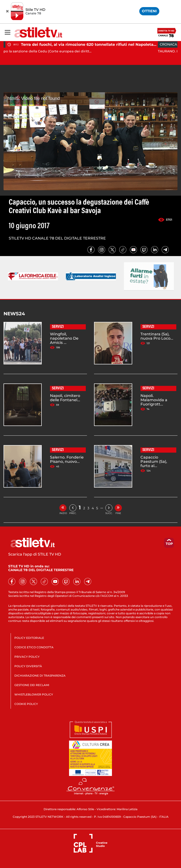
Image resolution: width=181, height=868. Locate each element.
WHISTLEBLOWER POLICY (34, 694)
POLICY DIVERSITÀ (28, 666)
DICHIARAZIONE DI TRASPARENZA (40, 676)
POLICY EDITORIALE (29, 638)
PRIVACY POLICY (27, 657)
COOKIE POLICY (26, 704)
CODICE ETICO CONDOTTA (34, 647)
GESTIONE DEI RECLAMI (32, 685)
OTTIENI (149, 11)
